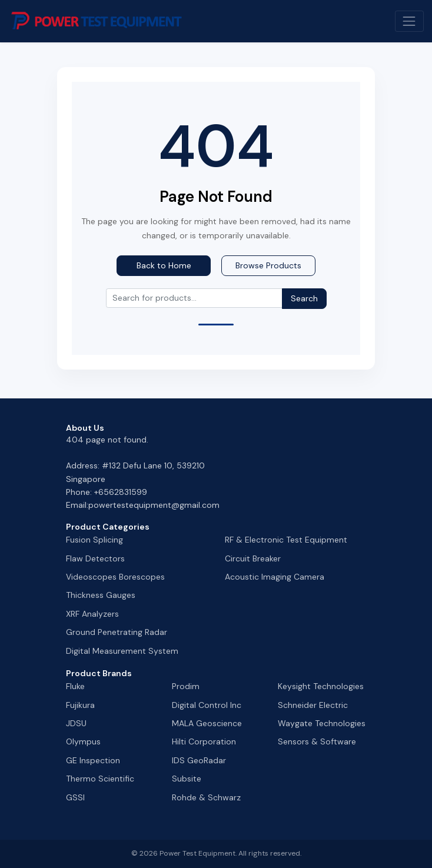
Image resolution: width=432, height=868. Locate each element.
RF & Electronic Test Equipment (286, 540)
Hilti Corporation (204, 741)
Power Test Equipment (197, 853)
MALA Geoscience (207, 723)
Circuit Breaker (253, 558)
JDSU (76, 723)
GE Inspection (93, 760)
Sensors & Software (317, 741)
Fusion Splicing (94, 540)
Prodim (186, 686)
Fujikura (80, 705)
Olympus (83, 741)
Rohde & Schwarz (206, 797)
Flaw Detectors (95, 558)
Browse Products (268, 265)
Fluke (75, 686)
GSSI (75, 797)
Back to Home (164, 265)
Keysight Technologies (321, 686)
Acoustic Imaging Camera (275, 577)
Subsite (187, 779)
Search (304, 298)
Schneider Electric (313, 705)
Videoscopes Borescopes (115, 577)
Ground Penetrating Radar (117, 632)
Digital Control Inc (207, 705)
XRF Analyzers (92, 614)
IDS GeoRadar (199, 760)
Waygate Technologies (322, 723)
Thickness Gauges (101, 595)
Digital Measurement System (122, 651)
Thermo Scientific (100, 779)
